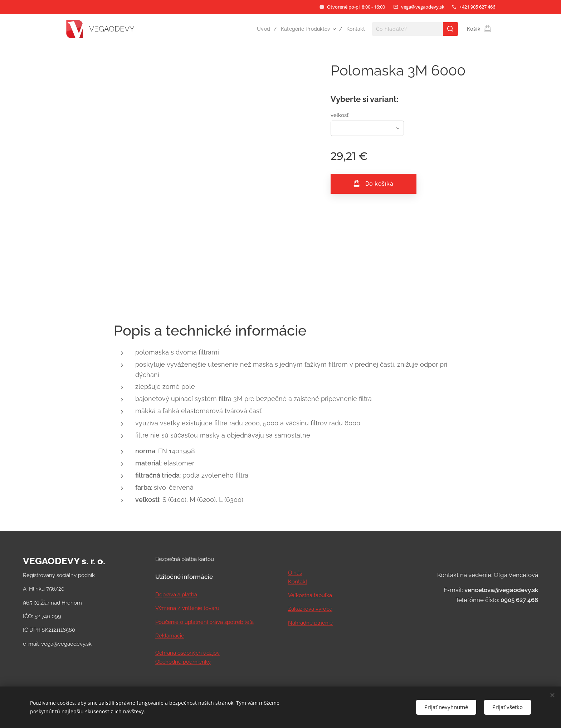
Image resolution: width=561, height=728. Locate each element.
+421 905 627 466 (477, 7)
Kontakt (298, 581)
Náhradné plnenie (310, 622)
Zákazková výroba (310, 609)
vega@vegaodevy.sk (423, 7)
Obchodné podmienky (183, 661)
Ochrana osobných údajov (187, 653)
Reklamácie (170, 636)
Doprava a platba (176, 595)
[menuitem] (262, 29)
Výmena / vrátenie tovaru (187, 608)
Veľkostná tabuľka (310, 595)
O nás (295, 573)
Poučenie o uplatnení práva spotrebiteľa (204, 622)
